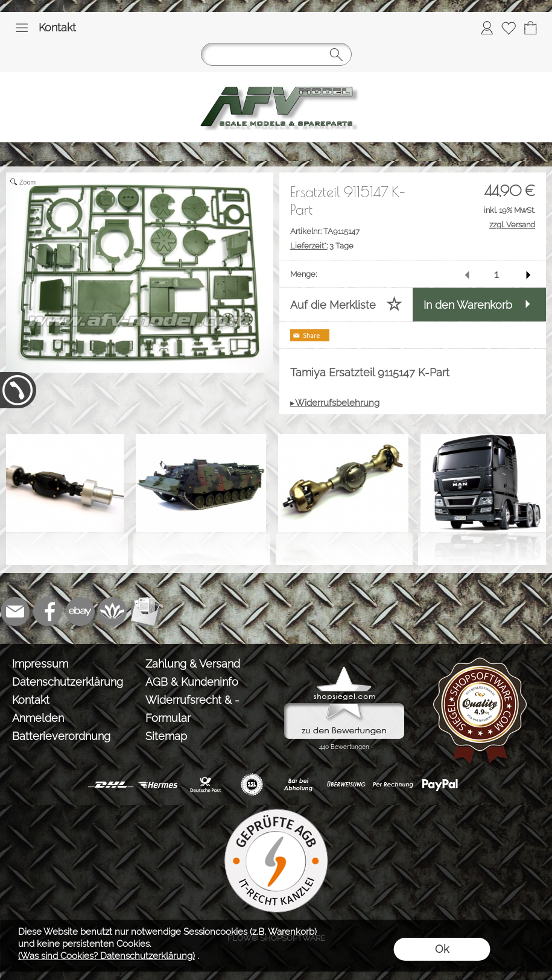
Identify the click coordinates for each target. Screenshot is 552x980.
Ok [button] (442, 949)
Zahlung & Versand (193, 664)
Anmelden (38, 718)
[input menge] (496, 274)
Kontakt (57, 27)
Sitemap (166, 736)
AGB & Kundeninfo (192, 682)
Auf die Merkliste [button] (333, 305)
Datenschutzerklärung (68, 682)
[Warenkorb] (530, 28)
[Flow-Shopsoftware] (113, 612)
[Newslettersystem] (145, 612)
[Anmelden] (487, 28)
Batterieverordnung (61, 736)
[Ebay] (80, 612)
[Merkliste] (509, 28)
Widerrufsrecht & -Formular (192, 709)
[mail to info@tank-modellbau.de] (15, 612)
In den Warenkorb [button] (468, 305)
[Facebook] (48, 612)
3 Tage (322, 246)
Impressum (40, 664)
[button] (22, 28)
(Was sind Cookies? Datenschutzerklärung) (106, 956)
